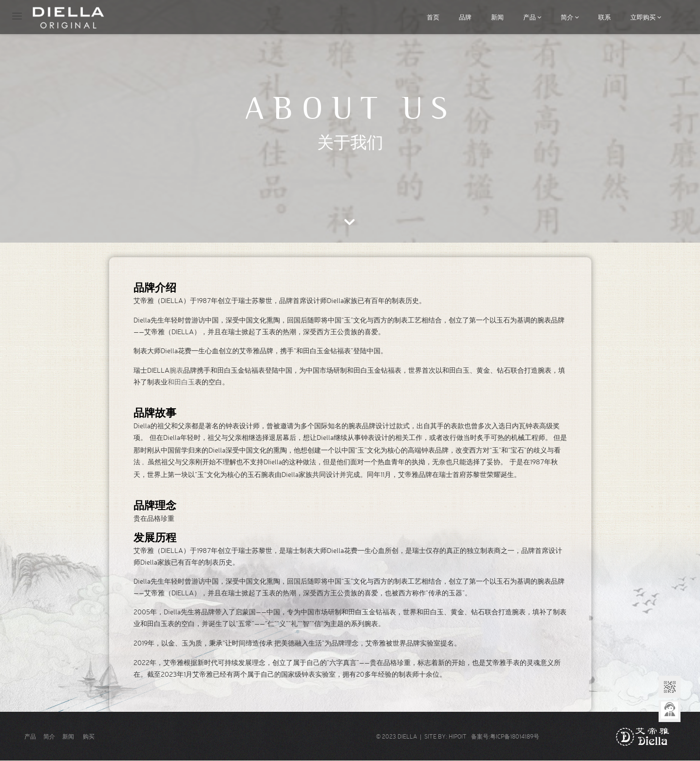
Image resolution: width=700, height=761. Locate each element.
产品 (532, 17)
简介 (570, 17)
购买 (89, 736)
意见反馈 (670, 711)
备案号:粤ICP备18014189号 (503, 736)
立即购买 (646, 17)
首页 (433, 17)
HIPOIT (458, 736)
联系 (605, 17)
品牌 (465, 17)
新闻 (497, 17)
